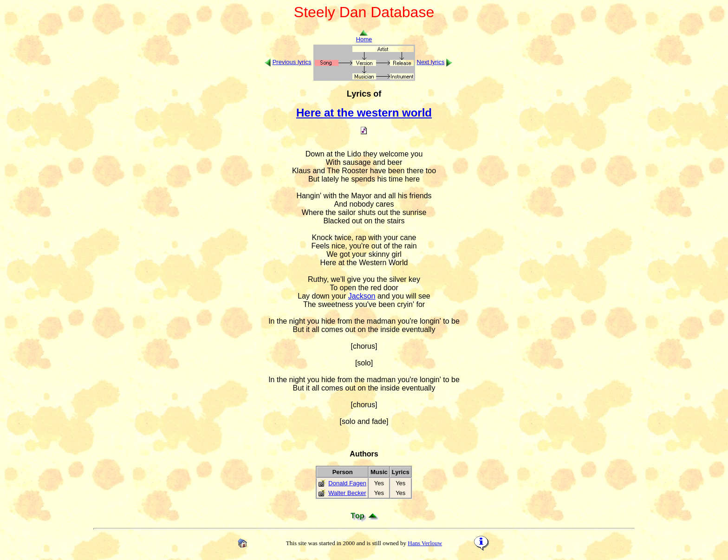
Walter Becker (347, 493)
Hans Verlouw (425, 543)
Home (364, 36)
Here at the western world (364, 113)
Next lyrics (431, 62)
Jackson (362, 296)
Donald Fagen (347, 483)
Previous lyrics (292, 62)
